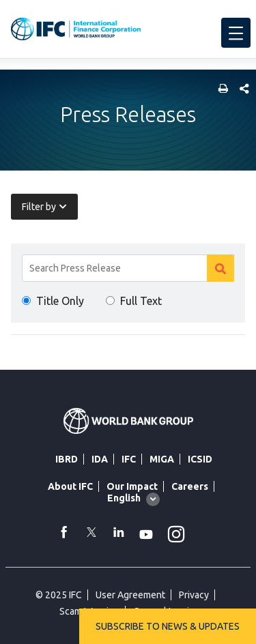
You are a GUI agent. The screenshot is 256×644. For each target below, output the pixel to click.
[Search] (128, 268)
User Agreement (130, 595)
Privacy (194, 595)
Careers (190, 486)
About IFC (70, 486)
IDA (100, 459)
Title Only (60, 301)
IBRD (67, 459)
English (124, 498)
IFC (129, 459)
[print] (220, 90)
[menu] (236, 33)
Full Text (141, 301)
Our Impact (132, 486)
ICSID (200, 459)
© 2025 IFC (59, 595)
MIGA (162, 459)
